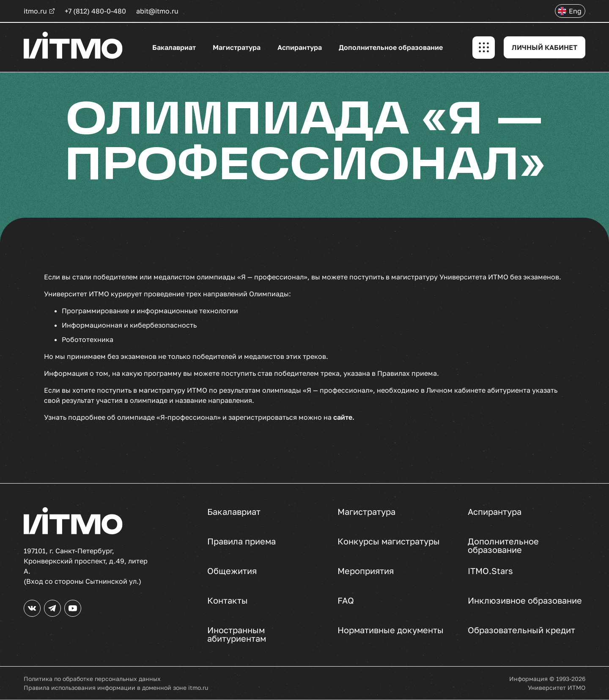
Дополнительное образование (391, 47)
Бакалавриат (174, 47)
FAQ (346, 601)
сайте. (344, 417)
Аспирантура (300, 47)
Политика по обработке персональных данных (92, 679)
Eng (575, 11)
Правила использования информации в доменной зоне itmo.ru (116, 688)
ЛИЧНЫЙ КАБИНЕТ (545, 47)
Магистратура (237, 47)
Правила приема (241, 541)
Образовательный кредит (521, 630)
